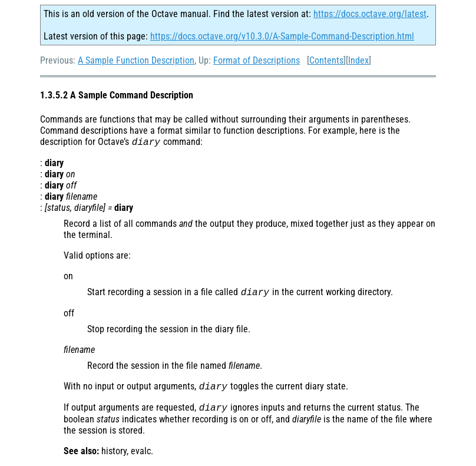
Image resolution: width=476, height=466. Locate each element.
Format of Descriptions (257, 60)
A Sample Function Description (136, 60)
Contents (326, 60)
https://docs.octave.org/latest (370, 14)
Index (358, 60)
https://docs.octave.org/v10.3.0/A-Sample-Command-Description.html (282, 36)
